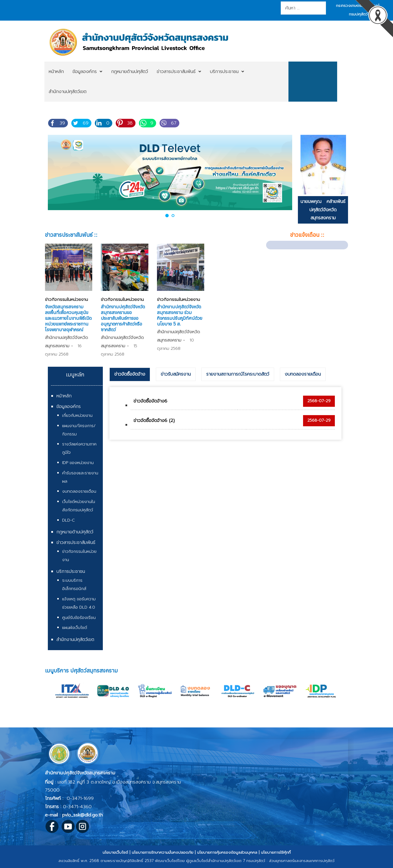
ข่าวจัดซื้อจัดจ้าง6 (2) (154, 421)
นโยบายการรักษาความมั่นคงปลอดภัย (163, 852)
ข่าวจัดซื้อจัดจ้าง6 (150, 401)
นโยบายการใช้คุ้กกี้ (276, 852)
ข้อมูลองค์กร (69, 407)
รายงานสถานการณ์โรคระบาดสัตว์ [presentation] (238, 374)
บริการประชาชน (71, 571)
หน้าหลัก (64, 396)
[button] (167, 215)
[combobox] (303, 8)
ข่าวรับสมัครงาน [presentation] (176, 374)
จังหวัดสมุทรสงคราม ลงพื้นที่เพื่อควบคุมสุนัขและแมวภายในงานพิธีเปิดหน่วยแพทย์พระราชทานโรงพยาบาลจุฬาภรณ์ (68, 318)
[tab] (130, 374)
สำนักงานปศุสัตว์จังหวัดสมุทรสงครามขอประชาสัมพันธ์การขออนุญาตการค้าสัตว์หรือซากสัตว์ (123, 318)
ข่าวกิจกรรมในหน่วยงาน (66, 299)
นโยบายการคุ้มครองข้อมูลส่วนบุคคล (227, 852)
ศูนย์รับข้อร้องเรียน (79, 618)
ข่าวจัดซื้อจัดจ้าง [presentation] (130, 374)
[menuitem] (56, 72)
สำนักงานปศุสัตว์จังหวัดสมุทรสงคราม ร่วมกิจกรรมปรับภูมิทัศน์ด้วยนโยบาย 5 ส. (180, 315)
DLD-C (68, 520)
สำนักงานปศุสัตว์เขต (75, 640)
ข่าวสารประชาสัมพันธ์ (76, 542)
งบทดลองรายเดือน (79, 491)
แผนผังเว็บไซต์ (75, 628)
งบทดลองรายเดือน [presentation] (303, 374)
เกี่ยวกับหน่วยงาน (77, 416)
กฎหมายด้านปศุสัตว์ (75, 532)
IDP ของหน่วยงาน (78, 463)
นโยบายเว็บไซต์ (115, 852)
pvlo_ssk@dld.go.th (82, 815)
